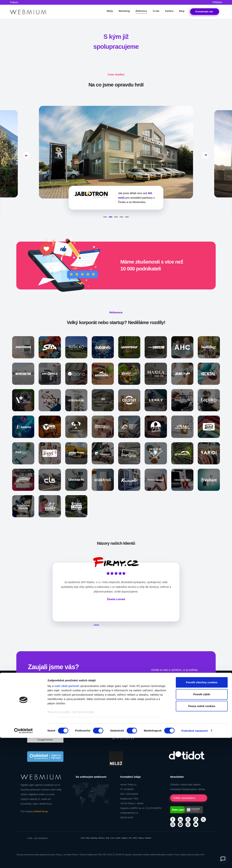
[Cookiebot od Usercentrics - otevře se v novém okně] (23, 861)
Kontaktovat (162, 677)
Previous (27, 154)
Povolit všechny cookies (202, 813)
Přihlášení (217, 2)
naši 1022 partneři (67, 816)
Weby (110, 11)
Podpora (14, 2)
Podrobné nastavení (195, 861)
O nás (156, 11)
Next (205, 154)
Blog (182, 11)
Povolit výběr (202, 824)
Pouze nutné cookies (202, 836)
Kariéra (169, 11)
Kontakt (205, 12)
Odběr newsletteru (185, 795)
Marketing (124, 11)
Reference (141, 11)
